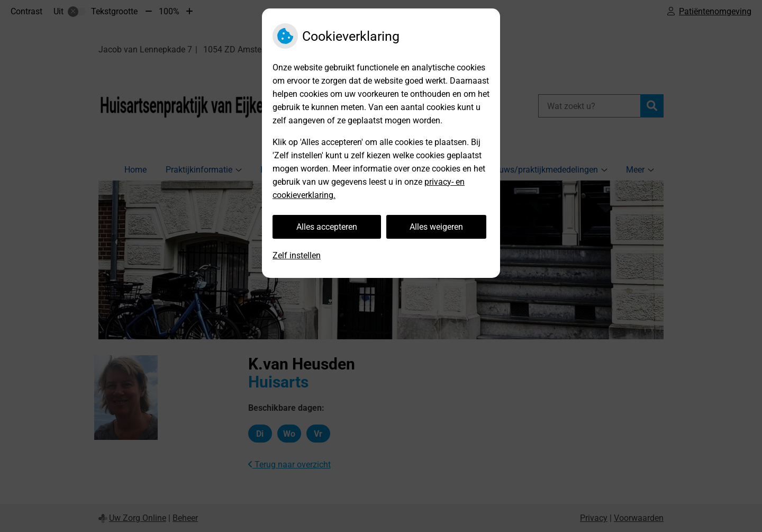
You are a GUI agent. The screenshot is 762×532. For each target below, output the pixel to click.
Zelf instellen (297, 255)
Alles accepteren (327, 227)
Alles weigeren (436, 227)
